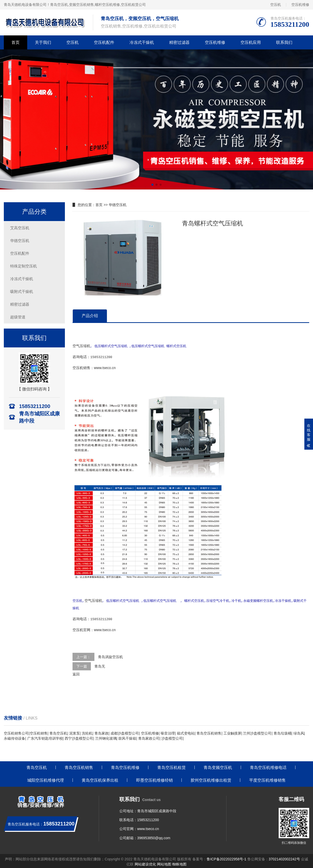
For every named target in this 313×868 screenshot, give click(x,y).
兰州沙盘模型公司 (257, 732)
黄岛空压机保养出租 (100, 779)
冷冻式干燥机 (142, 42)
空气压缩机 (81, 346)
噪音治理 (168, 732)
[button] (152, 185)
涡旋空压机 (114, 656)
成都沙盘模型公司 (125, 732)
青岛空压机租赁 (172, 766)
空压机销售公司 (16, 732)
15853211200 (148, 819)
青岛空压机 (59, 5)
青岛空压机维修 (125, 766)
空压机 (276, 5)
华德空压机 (20, 241)
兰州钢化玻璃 (106, 737)
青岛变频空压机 (218, 766)
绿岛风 (299, 732)
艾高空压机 (20, 228)
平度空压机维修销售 (267, 779)
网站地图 (164, 863)
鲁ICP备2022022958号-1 (226, 858)
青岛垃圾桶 (282, 732)
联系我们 (284, 42)
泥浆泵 (75, 732)
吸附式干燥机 (22, 291)
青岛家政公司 (149, 737)
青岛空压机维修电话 (268, 766)
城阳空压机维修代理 (46, 779)
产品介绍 (90, 316)
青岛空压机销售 (209, 732)
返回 (76, 673)
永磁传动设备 (15, 737)
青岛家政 (102, 732)
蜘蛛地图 (179, 863)
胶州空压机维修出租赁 (211, 779)
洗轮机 (87, 732)
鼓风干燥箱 (127, 737)
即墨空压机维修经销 (154, 779)
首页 (16, 42)
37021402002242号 (284, 858)
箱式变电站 (186, 732)
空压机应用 (251, 42)
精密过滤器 (179, 42)
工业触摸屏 (232, 732)
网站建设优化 (145, 863)
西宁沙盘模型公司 (79, 737)
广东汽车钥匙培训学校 (45, 737)
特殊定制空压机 (24, 266)
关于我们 (43, 42)
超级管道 (18, 317)
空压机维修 (300, 5)
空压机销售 (39, 732)
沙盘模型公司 (172, 737)
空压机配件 (104, 42)
